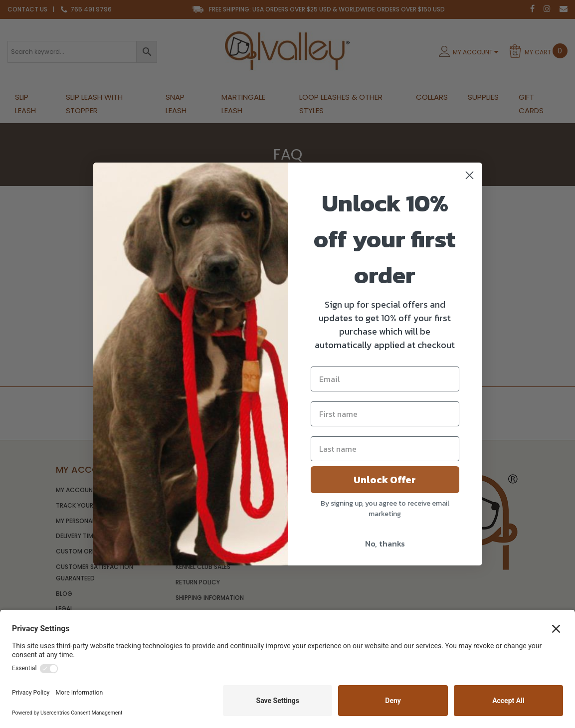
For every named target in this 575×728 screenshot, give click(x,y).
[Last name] (385, 449)
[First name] (385, 414)
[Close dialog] (470, 175)
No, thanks (385, 544)
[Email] (385, 379)
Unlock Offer (385, 480)
